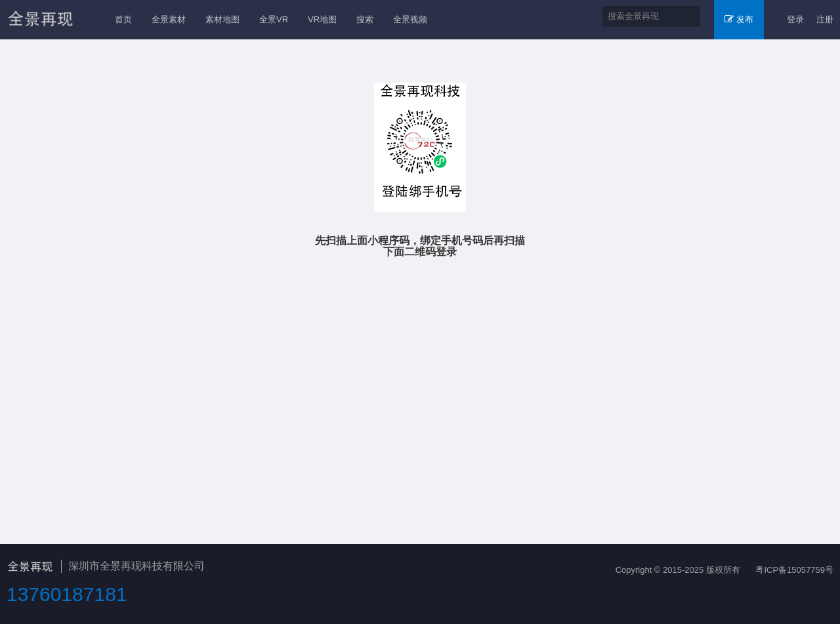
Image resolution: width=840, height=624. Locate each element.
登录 (795, 19)
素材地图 (222, 19)
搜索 (365, 19)
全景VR (274, 19)
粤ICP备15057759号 (794, 570)
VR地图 (322, 19)
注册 (825, 19)
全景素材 (169, 19)
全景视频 (410, 19)
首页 (123, 19)
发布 (739, 19)
